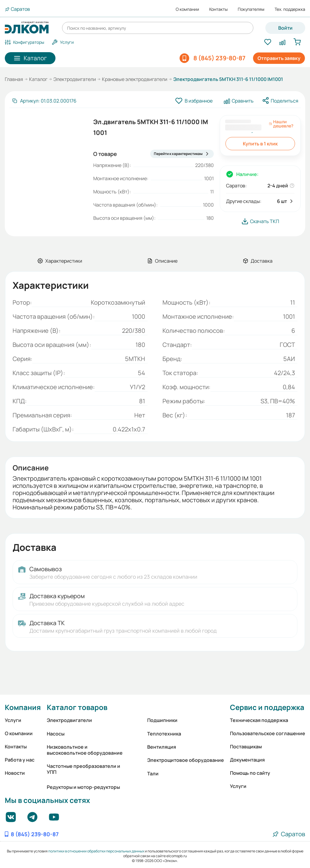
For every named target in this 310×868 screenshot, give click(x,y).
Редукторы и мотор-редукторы (83, 787)
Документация (247, 760)
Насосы (56, 734)
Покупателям (251, 9)
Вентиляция (162, 747)
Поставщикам (246, 747)
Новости (15, 773)
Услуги (13, 720)
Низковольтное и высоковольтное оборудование (85, 750)
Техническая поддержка (259, 720)
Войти (285, 28)
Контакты (218, 9)
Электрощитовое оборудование (186, 760)
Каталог (38, 79)
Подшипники (162, 720)
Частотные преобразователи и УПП (83, 769)
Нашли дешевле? (281, 124)
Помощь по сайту (250, 773)
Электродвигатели (75, 79)
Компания (23, 707)
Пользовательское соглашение (268, 733)
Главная (14, 79)
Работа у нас (20, 760)
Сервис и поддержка (267, 707)
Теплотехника (164, 734)
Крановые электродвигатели (135, 79)
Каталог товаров (77, 707)
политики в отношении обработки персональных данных (96, 851)
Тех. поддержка (290, 9)
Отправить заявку (279, 58)
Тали (153, 774)
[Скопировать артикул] (44, 101)
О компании (187, 9)
